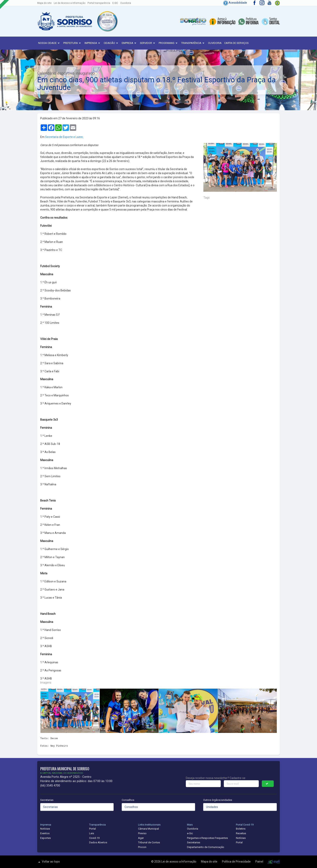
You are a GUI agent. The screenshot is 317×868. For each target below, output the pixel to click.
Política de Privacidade (237, 862)
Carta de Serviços (236, 43)
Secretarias (47, 800)
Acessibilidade (235, 3)
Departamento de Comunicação (206, 847)
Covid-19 (94, 838)
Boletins (241, 829)
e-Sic (190, 833)
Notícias (45, 829)
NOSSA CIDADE (49, 43)
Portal (92, 829)
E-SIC (115, 3)
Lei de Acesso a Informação (70, 3)
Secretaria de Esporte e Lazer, (64, 137)
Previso (142, 833)
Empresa (129, 43)
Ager (141, 838)
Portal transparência (99, 3)
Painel (260, 862)
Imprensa (93, 43)
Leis (92, 833)
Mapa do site (44, 3)
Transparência (193, 43)
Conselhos (128, 800)
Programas (169, 43)
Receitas (241, 833)
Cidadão (111, 43)
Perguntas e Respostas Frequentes (207, 838)
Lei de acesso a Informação (179, 862)
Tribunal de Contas (149, 842)
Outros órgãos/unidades (218, 800)
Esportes (45, 838)
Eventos (45, 833)
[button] (107, 21)
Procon (142, 847)
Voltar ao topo (49, 862)
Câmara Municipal (148, 829)
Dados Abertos (98, 842)
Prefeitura (73, 43)
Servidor (148, 43)
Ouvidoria (126, 3)
